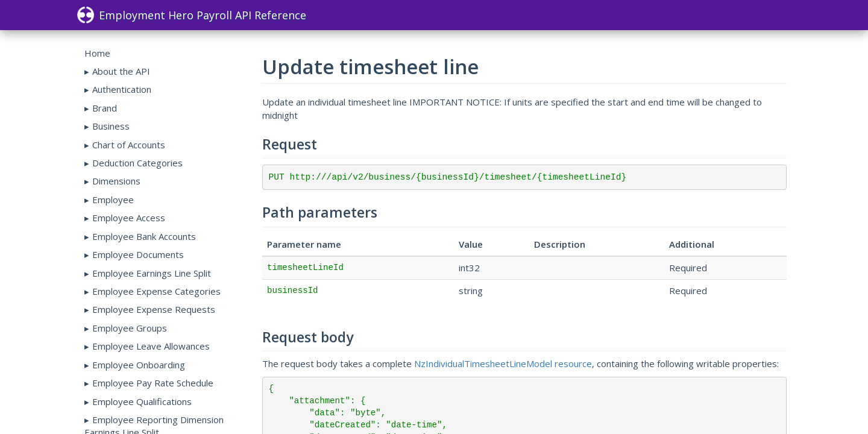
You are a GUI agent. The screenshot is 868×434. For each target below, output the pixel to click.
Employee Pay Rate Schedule (153, 383)
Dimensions (116, 181)
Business (111, 126)
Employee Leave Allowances (151, 346)
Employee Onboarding (139, 365)
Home (97, 53)
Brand (105, 108)
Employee (113, 200)
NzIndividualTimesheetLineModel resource (503, 363)
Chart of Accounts (129, 145)
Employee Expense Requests (154, 309)
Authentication (122, 89)
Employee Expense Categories (156, 291)
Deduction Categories (137, 163)
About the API (121, 71)
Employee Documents (138, 254)
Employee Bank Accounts (144, 236)
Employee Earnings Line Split (152, 273)
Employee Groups (130, 328)
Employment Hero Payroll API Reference (192, 15)
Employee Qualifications (142, 401)
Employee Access (129, 218)
